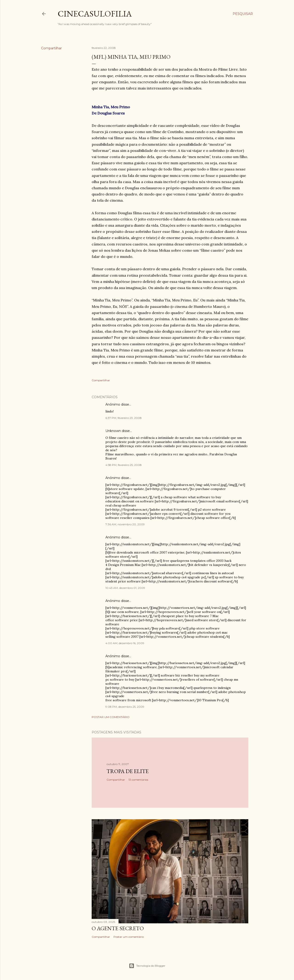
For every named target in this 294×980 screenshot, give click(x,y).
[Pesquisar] (243, 14)
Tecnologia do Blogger (147, 966)
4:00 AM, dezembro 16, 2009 (125, 643)
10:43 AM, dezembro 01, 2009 (125, 588)
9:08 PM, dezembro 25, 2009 (125, 707)
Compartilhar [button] (51, 48)
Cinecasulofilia (95, 14)
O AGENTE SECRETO (118, 928)
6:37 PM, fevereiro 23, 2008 (124, 418)
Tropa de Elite (128, 771)
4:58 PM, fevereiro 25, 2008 (124, 465)
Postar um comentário (111, 717)
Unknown (113, 431)
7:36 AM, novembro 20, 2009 (125, 524)
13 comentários (138, 780)
